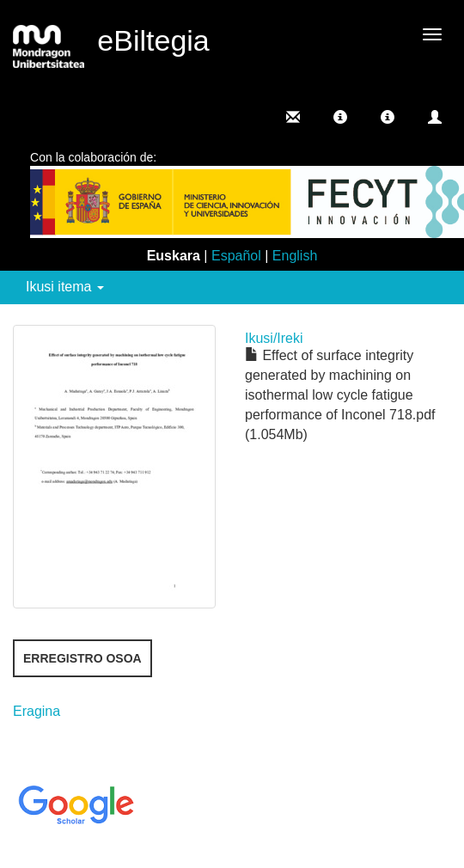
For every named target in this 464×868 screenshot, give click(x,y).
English (295, 256)
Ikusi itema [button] (65, 287)
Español (236, 256)
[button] (340, 117)
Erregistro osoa (82, 658)
